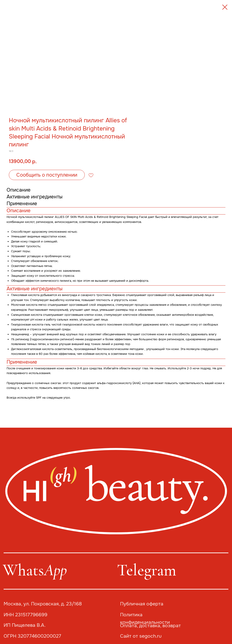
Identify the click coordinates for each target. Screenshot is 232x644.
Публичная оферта (142, 604)
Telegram (147, 570)
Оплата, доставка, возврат (150, 626)
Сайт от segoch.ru (141, 636)
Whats (35, 570)
